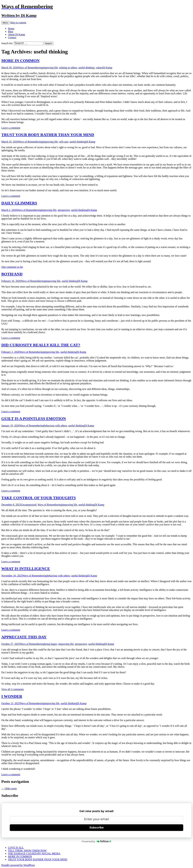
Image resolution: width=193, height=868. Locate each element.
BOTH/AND (12, 274)
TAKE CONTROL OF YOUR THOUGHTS (39, 498)
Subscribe (97, 828)
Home (11, 29)
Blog (11, 32)
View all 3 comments (13, 689)
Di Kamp (107, 68)
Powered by (96, 841)
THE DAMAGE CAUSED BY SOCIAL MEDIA (34, 854)
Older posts (9, 789)
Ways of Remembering (30, 68)
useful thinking (86, 68)
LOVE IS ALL (16, 848)
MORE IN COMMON (20, 61)
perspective (64, 210)
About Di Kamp (16, 34)
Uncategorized (29, 505)
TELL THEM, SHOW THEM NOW (27, 851)
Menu (5, 23)
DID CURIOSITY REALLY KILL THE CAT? (41, 345)
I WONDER (12, 696)
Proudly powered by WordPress (18, 865)
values (99, 68)
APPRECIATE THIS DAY (24, 637)
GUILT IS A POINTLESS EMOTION (34, 419)
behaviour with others (55, 426)
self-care (64, 142)
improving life (50, 68)
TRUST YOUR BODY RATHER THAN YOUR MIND (48, 135)
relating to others (68, 68)
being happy (51, 644)
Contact (12, 37)
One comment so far (12, 267)
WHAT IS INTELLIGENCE (26, 569)
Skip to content (18, 23)
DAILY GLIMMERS (19, 203)
